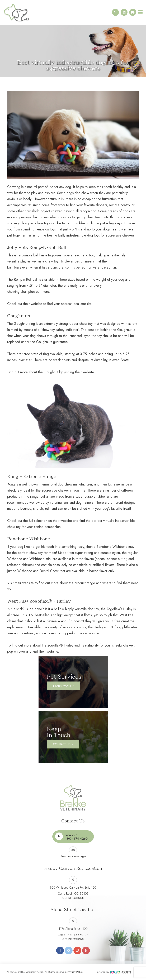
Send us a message (73, 856)
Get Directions (73, 898)
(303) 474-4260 (77, 837)
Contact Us (62, 744)
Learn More (62, 686)
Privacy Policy (75, 972)
